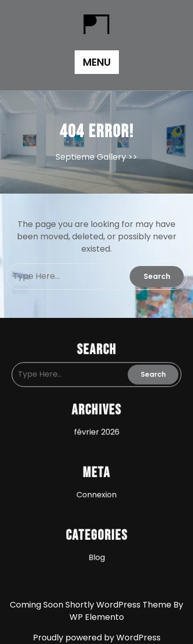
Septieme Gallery (91, 157)
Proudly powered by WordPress (97, 638)
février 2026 (97, 429)
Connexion (97, 485)
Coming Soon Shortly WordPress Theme (92, 605)
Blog (97, 541)
